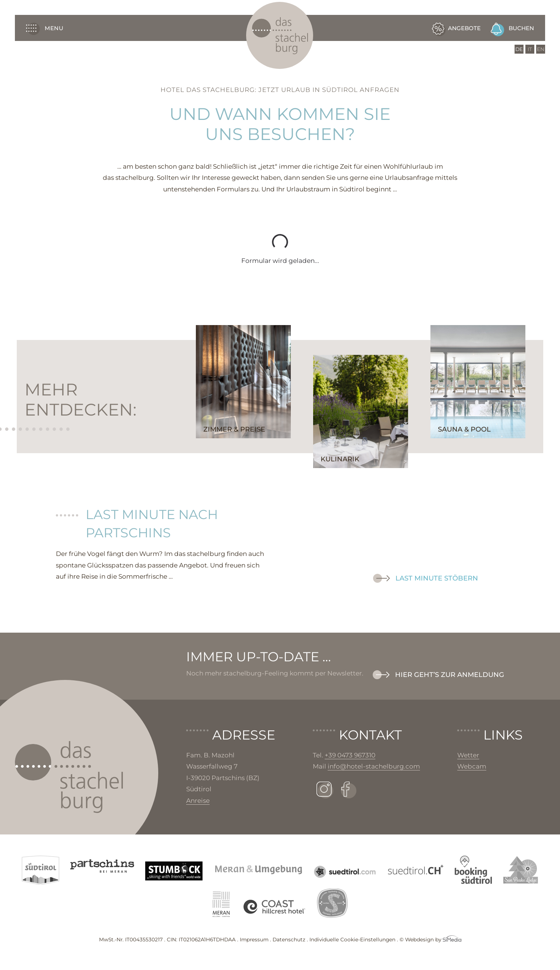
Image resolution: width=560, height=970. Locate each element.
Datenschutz (289, 939)
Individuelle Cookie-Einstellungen (352, 939)
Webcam (472, 766)
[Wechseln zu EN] (541, 49)
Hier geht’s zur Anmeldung (450, 675)
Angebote (464, 28)
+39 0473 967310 (350, 755)
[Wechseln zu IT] (530, 49)
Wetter (468, 755)
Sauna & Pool (464, 429)
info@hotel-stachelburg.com (374, 766)
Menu (45, 28)
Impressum (254, 939)
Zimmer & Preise (234, 429)
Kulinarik (340, 459)
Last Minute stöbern (437, 578)
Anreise (198, 801)
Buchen (521, 28)
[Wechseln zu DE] (519, 49)
